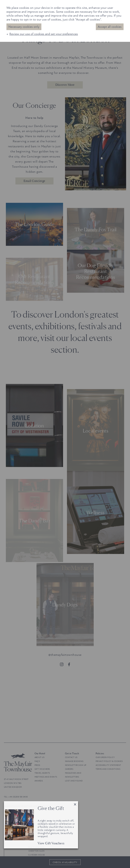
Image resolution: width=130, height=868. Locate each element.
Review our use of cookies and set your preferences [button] (44, 34)
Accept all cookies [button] (110, 27)
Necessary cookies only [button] (24, 27)
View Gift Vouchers (51, 843)
